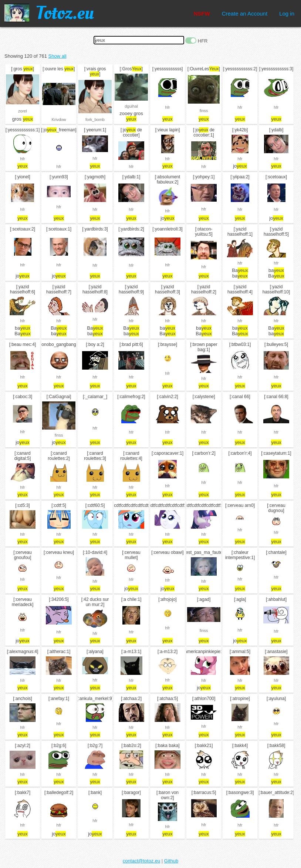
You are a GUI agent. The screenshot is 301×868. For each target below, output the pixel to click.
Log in (287, 14)
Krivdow (59, 120)
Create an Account (245, 14)
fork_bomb (95, 120)
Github (171, 861)
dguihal (131, 106)
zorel (23, 111)
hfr (168, 107)
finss (204, 111)
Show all (58, 56)
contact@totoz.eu (141, 861)
